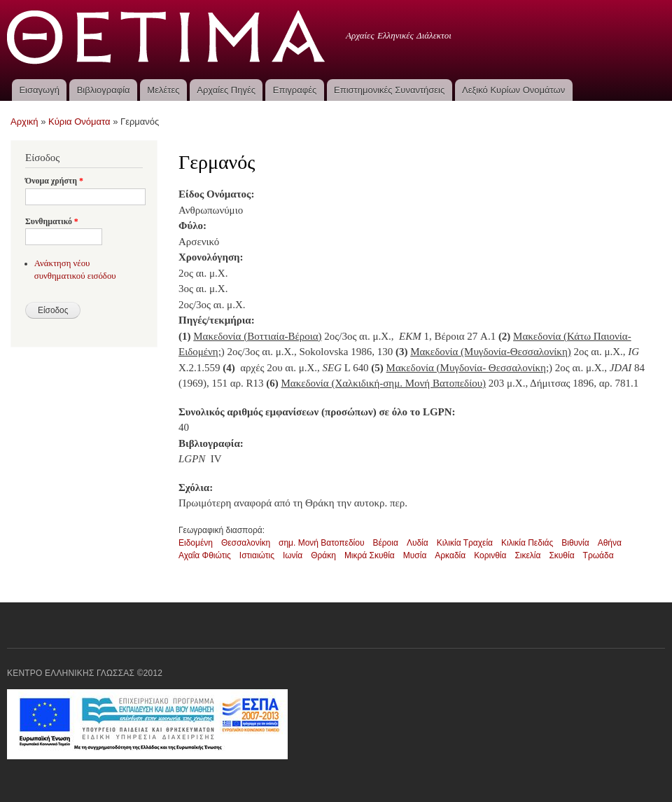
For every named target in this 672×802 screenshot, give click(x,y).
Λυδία (418, 543)
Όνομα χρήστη (54, 181)
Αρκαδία (450, 555)
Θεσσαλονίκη (246, 543)
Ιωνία (293, 555)
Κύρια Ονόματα (79, 122)
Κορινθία (490, 555)
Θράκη (323, 555)
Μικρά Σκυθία (370, 555)
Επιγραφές (295, 90)
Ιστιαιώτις (257, 555)
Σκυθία (561, 555)
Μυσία (415, 555)
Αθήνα (610, 543)
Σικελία (527, 555)
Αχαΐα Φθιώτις (205, 555)
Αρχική (24, 122)
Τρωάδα (598, 555)
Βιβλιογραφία (104, 90)
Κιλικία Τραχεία (465, 543)
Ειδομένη (196, 543)
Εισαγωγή (39, 90)
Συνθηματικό (52, 221)
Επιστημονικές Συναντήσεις (389, 90)
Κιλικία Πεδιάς (527, 543)
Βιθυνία (575, 543)
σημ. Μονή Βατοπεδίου (321, 543)
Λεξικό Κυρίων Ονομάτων (513, 90)
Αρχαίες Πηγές (226, 90)
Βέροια (385, 543)
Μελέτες (163, 90)
